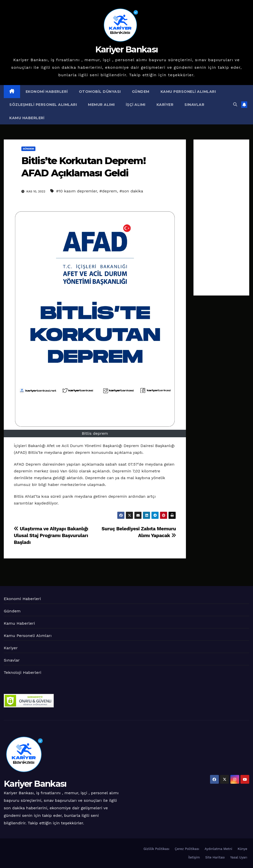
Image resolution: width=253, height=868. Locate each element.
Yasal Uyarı (239, 857)
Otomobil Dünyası (100, 92)
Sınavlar (194, 105)
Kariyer (165, 105)
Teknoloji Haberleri (22, 672)
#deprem (108, 191)
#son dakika (131, 191)
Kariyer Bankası (127, 49)
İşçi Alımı (136, 105)
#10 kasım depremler (77, 191)
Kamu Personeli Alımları (188, 92)
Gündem (141, 92)
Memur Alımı (101, 105)
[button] (235, 104)
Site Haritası (215, 857)
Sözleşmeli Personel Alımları (43, 105)
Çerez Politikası (187, 849)
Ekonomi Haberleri (47, 92)
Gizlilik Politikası (156, 849)
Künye (242, 849)
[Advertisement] (221, 218)
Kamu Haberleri (27, 118)
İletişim (194, 857)
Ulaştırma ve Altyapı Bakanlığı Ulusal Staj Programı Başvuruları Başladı (51, 535)
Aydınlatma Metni (218, 849)
